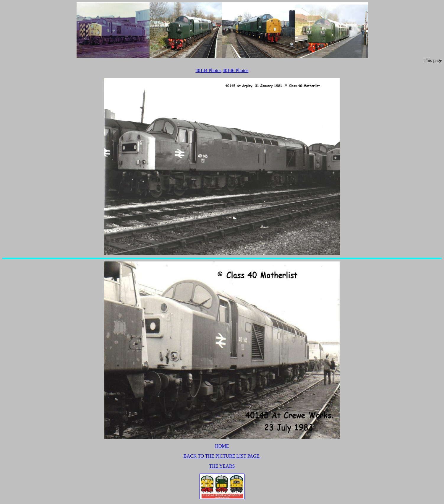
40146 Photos (236, 70)
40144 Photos (208, 70)
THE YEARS (222, 466)
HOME (222, 446)
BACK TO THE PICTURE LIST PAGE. (222, 456)
